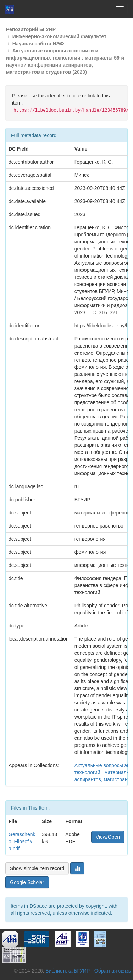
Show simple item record (37, 868)
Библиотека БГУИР (68, 971)
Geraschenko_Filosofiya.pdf (22, 841)
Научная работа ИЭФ (38, 44)
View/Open (108, 837)
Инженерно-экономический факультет (59, 36)
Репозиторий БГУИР (31, 29)
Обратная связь (113, 971)
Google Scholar (27, 882)
